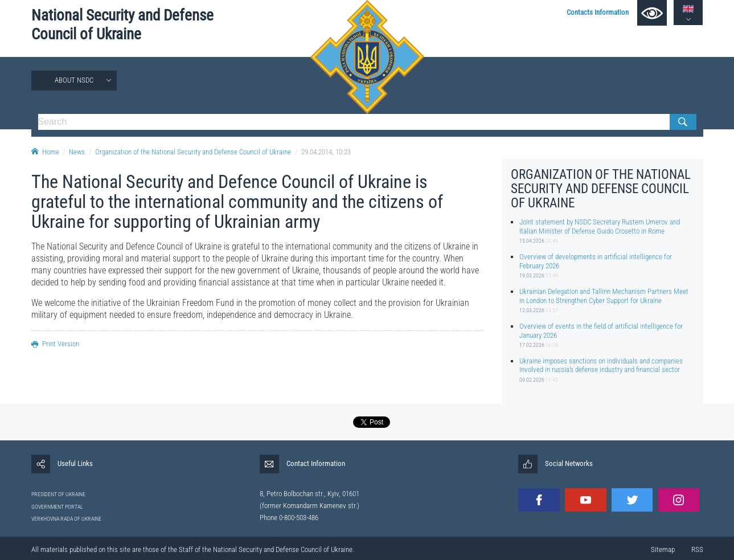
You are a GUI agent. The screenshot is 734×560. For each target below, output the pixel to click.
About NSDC (74, 80)
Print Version (55, 344)
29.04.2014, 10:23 (326, 152)
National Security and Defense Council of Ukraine (122, 25)
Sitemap (663, 549)
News (77, 152)
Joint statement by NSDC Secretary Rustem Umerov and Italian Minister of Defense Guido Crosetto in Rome (600, 226)
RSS (697, 549)
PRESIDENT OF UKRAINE (58, 494)
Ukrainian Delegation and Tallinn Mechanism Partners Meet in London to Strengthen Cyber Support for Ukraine (604, 296)
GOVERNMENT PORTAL (57, 507)
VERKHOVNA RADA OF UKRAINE (66, 519)
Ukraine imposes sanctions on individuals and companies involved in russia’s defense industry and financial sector (601, 365)
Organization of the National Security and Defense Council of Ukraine (193, 152)
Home (45, 152)
